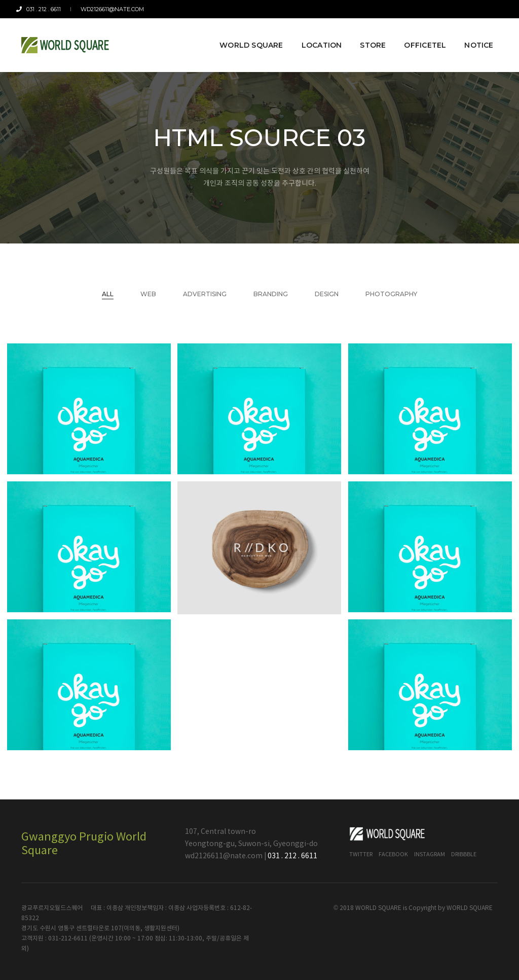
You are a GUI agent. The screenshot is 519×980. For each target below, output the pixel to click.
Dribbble (464, 854)
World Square (247, 37)
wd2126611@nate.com (110, 9)
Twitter (361, 854)
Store (368, 37)
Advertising (205, 294)
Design (327, 294)
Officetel (420, 37)
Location (317, 37)
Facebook (393, 854)
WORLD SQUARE (470, 908)
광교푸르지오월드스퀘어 (52, 908)
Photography (391, 294)
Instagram (430, 854)
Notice (474, 37)
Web (148, 294)
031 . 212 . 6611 (44, 9)
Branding (271, 294)
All (108, 294)
